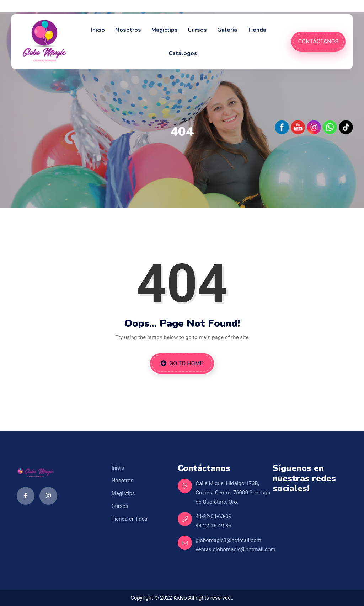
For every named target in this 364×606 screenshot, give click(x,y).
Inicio (98, 30)
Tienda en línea (130, 519)
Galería (227, 30)
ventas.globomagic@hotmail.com (235, 549)
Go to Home (182, 363)
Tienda (257, 30)
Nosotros (128, 30)
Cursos (197, 30)
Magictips (165, 30)
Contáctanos (318, 41)
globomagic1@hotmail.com (228, 540)
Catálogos (183, 53)
